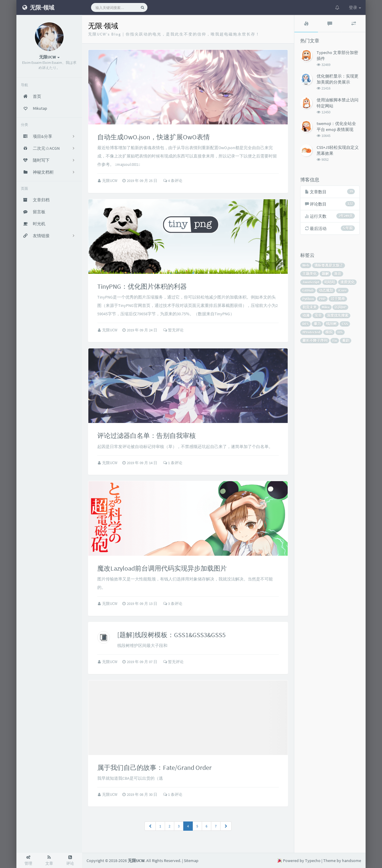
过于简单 (338, 299)
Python (308, 299)
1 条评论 (173, 463)
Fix (335, 340)
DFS (305, 324)
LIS (340, 332)
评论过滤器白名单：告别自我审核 (147, 435)
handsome (352, 861)
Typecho (313, 861)
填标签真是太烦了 (329, 265)
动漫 (306, 315)
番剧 (346, 340)
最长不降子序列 (315, 340)
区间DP (340, 307)
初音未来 (309, 307)
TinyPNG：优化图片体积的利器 (142, 286)
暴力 (317, 324)
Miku (326, 307)
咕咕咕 (330, 282)
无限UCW (110, 181)
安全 (318, 315)
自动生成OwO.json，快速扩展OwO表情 (154, 137)
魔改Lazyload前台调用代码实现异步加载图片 (162, 568)
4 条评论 (173, 181)
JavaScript (311, 282)
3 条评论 (173, 604)
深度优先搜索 (338, 315)
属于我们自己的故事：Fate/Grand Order (154, 767)
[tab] (306, 24)
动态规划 (326, 290)
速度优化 (347, 282)
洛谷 (338, 274)
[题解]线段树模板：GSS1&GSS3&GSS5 (171, 635)
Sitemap (191, 861)
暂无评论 (173, 330)
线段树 (331, 324)
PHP (322, 299)
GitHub (308, 290)
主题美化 (309, 274)
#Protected (311, 332)
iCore (342, 290)
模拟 (329, 332)
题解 (325, 274)
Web (306, 265)
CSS (345, 324)
